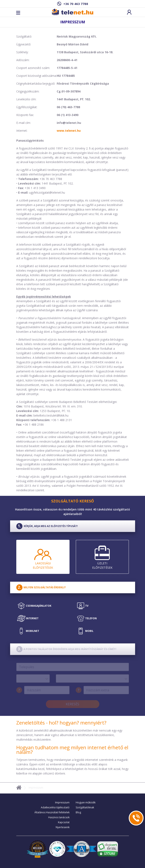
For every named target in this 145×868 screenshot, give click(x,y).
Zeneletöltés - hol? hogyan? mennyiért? (61, 723)
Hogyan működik (86, 802)
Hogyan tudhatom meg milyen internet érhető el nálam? (72, 750)
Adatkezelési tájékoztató (55, 807)
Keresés (72, 704)
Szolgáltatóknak (85, 807)
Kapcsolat (64, 822)
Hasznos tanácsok (59, 817)
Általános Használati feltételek (52, 812)
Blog (78, 812)
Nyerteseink (63, 827)
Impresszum (62, 802)
